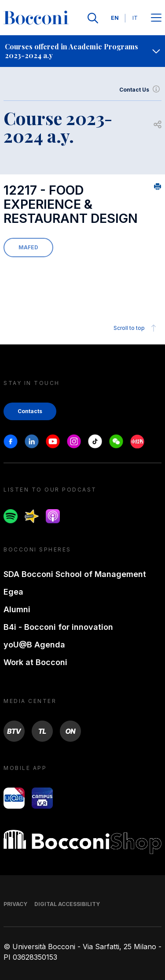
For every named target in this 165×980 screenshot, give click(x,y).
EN (115, 18)
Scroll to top (136, 328)
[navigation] (82, 51)
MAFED (28, 247)
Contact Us (140, 90)
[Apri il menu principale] (156, 18)
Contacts (30, 411)
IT (135, 18)
